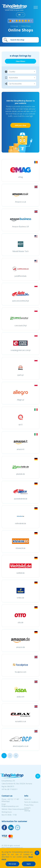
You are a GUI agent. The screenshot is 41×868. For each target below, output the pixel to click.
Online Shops (26, 26)
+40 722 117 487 (13, 799)
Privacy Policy (29, 805)
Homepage (14, 26)
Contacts (27, 808)
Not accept (12, 864)
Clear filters (20, 61)
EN (19, 15)
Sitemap (27, 811)
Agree (29, 864)
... (16, 756)
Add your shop (20, 125)
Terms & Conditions (31, 802)
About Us (28, 799)
